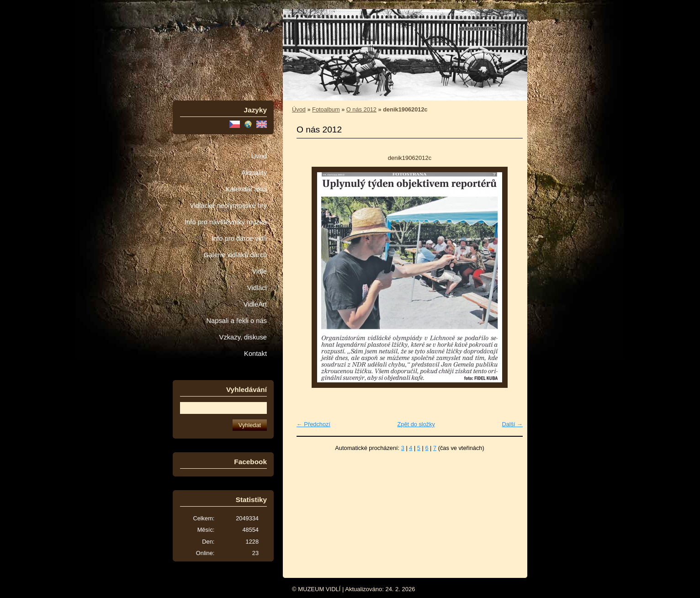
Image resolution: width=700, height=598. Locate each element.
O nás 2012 (361, 109)
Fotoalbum (326, 109)
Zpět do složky (416, 424)
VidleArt (255, 304)
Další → (512, 424)
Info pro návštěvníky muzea (226, 222)
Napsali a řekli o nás (236, 321)
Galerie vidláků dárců (235, 255)
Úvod (259, 156)
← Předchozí (313, 424)
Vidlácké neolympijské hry (228, 206)
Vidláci (257, 288)
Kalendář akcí (246, 189)
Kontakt (255, 354)
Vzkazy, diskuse (243, 337)
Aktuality (254, 173)
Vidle (260, 271)
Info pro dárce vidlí (239, 238)
